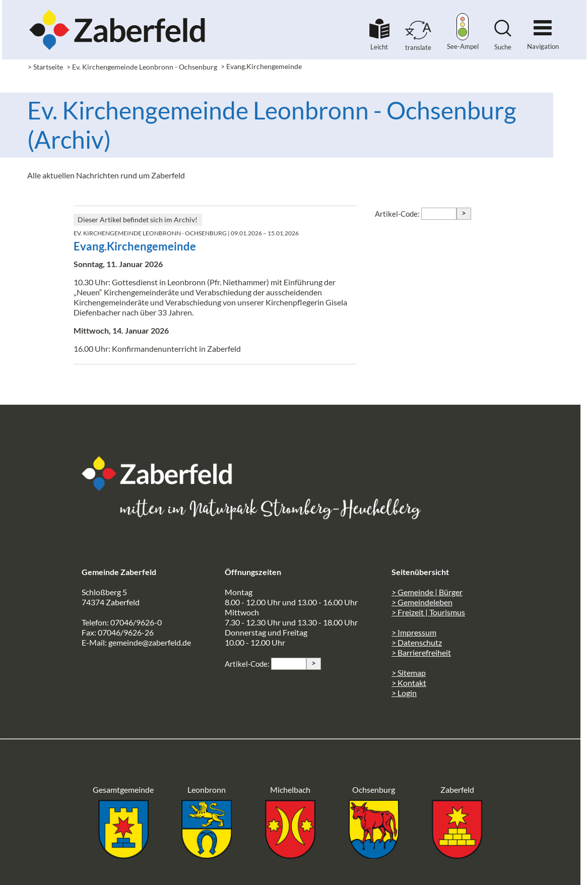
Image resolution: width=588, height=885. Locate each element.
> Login (404, 693)
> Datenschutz (417, 642)
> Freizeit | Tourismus (428, 612)
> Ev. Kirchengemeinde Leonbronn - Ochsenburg (142, 67)
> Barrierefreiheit (421, 652)
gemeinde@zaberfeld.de (150, 642)
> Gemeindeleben (422, 602)
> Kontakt (409, 683)
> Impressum (414, 632)
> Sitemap (409, 673)
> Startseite (45, 67)
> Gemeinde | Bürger (427, 592)
